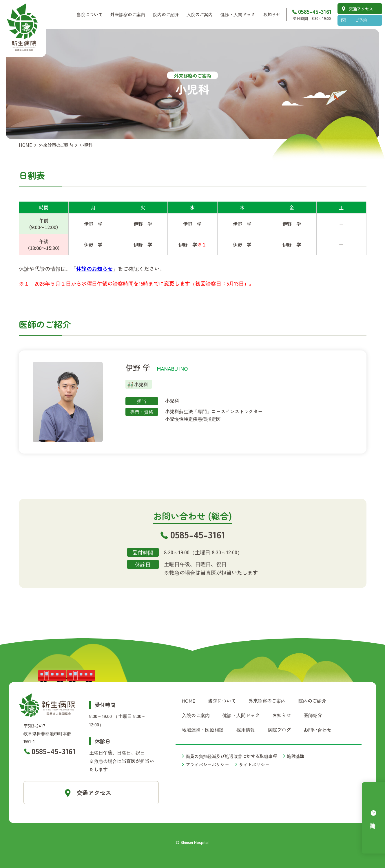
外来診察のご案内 (56, 145)
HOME (25, 145)
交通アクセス (361, 9)
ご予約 (361, 20)
